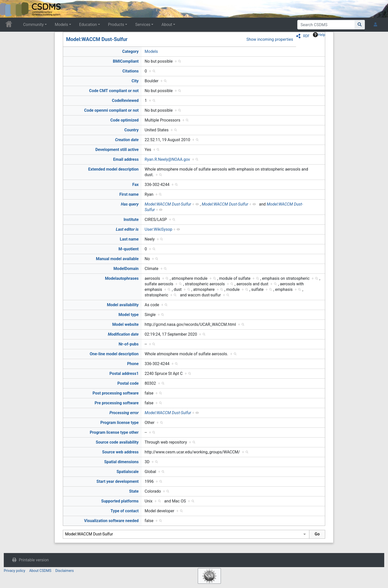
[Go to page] (360, 25)
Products (116, 25)
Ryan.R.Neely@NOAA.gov (167, 159)
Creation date (127, 140)
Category (130, 51)
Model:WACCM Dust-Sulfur (97, 39)
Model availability (123, 305)
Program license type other (114, 432)
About (167, 25)
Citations (131, 71)
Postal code (128, 383)
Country (132, 130)
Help (319, 35)
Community (33, 25)
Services (143, 25)
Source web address (120, 452)
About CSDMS (40, 571)
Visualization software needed (111, 521)
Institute (131, 220)
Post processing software (115, 393)
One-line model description (114, 354)
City (135, 81)
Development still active (117, 150)
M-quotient (129, 249)
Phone (133, 364)
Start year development (118, 481)
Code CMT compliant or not (114, 91)
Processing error (124, 413)
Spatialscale (128, 472)
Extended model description (113, 169)
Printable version (34, 560)
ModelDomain (126, 269)
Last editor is (127, 229)
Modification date (123, 334)
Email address (126, 159)
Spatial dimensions (121, 462)
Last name (129, 239)
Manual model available (117, 259)
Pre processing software (117, 403)
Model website (126, 324)
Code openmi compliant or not (111, 110)
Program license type (119, 423)
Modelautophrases (122, 278)
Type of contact (125, 511)
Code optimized (125, 120)
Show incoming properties (270, 39)
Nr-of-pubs (129, 344)
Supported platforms (120, 501)
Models (61, 25)
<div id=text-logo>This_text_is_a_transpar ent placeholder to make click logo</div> (8, 9)
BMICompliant (126, 61)
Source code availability (117, 442)
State (134, 491)
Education (88, 25)
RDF (306, 36)
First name (129, 194)
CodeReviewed (125, 101)
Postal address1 (124, 374)
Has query (130, 204)
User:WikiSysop (159, 229)
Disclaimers (64, 571)
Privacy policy (14, 571)
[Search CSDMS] (326, 25)
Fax (135, 185)
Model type (129, 315)
